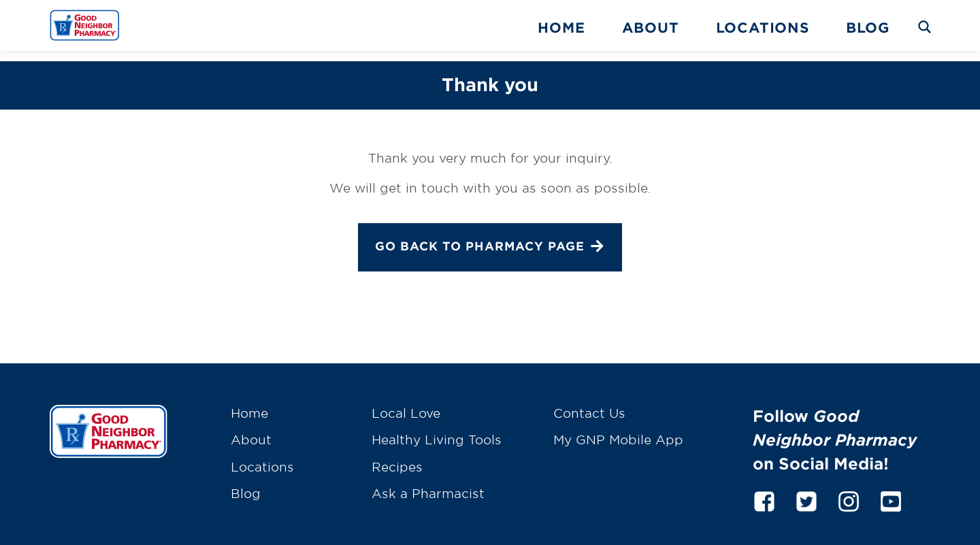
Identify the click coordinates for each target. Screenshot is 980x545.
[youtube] (891, 489)
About (651, 27)
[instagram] (849, 489)
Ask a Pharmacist (428, 483)
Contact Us (589, 403)
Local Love (406, 403)
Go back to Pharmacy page (490, 237)
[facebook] (764, 489)
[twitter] (806, 489)
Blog (868, 27)
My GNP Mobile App (618, 429)
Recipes (397, 457)
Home (561, 27)
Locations (763, 27)
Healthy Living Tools (437, 429)
